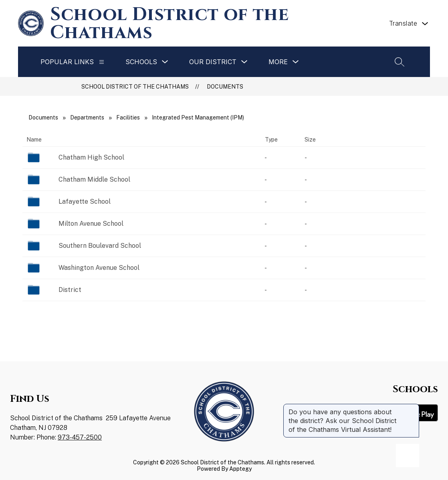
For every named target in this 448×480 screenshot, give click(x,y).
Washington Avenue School (99, 268)
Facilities (128, 117)
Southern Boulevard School (100, 246)
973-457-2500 (80, 437)
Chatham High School (91, 157)
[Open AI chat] (408, 456)
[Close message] (413, 408)
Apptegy (240, 469)
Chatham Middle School (94, 179)
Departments (87, 117)
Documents (225, 87)
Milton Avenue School (91, 224)
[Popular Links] (102, 62)
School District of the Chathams (135, 87)
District (70, 290)
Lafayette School (85, 202)
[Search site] (400, 62)
